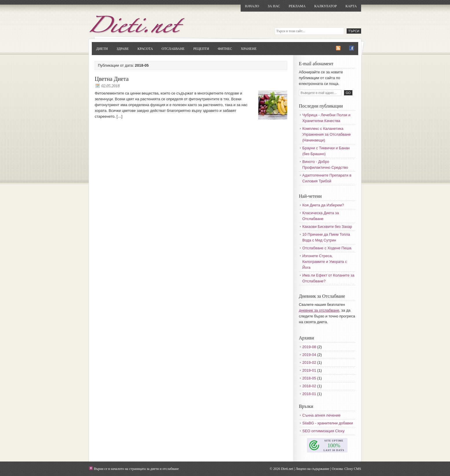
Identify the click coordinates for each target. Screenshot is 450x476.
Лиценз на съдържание (312, 469)
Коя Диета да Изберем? (323, 205)
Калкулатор (325, 6)
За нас (274, 6)
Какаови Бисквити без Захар (327, 227)
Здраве (123, 49)
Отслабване (173, 49)
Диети (102, 49)
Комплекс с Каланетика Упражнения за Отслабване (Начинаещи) (326, 134)
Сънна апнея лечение (321, 415)
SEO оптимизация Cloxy (323, 431)
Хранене (249, 49)
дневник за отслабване (319, 310)
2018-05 (309, 378)
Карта (351, 6)
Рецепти (201, 49)
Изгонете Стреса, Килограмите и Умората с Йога (325, 262)
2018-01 (309, 394)
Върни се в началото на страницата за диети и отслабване (136, 469)
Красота (145, 49)
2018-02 (309, 386)
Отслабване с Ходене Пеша (327, 248)
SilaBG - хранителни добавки (328, 423)
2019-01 (309, 370)
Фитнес (225, 49)
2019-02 (309, 363)
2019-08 (309, 347)
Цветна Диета (112, 79)
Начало (252, 6)
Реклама (297, 6)
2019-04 (309, 355)
